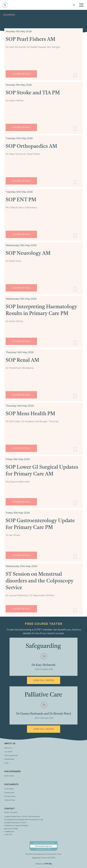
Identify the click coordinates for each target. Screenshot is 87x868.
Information (9, 776)
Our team (8, 752)
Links (6, 763)
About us (8, 748)
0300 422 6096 (11, 812)
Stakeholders (9, 759)
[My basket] (74, 6)
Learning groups (11, 755)
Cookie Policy (10, 800)
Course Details (21, 74)
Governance (9, 792)
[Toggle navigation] (81, 4)
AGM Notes (9, 789)
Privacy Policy (10, 796)
